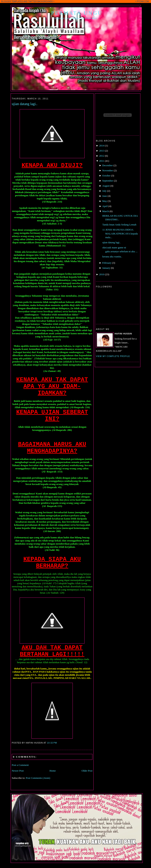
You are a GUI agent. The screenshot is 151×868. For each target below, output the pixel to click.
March (106, 211)
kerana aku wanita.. (112, 256)
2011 (102, 161)
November (108, 170)
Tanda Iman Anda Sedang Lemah (119, 225)
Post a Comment (20, 765)
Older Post (87, 771)
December (107, 165)
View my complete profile (113, 356)
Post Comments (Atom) (38, 778)
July (104, 191)
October (106, 176)
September (108, 181)
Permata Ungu (77, 13)
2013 (102, 151)
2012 (102, 156)
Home (53, 771)
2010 (102, 274)
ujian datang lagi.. (25, 104)
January (106, 268)
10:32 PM (52, 743)
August (106, 186)
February (107, 263)
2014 (102, 146)
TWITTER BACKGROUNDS (41, 1)
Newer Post (18, 771)
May (105, 201)
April (105, 206)
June (105, 196)
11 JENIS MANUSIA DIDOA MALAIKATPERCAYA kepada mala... (120, 233)
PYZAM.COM (143, 1)
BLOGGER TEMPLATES (12, 1)
